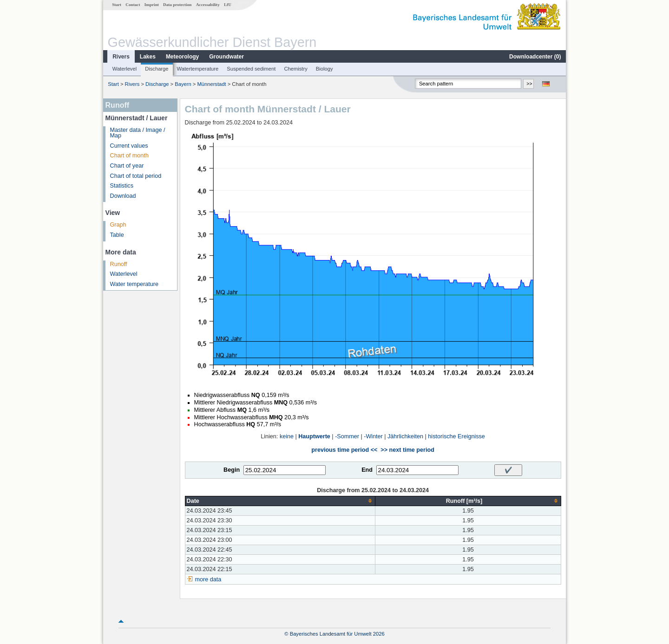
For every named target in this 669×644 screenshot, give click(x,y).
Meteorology (182, 57)
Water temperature (134, 284)
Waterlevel (125, 69)
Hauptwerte (314, 436)
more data (208, 579)
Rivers (121, 57)
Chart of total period (136, 176)
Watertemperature (198, 69)
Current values (129, 146)
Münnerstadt (211, 84)
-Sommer (347, 436)
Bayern (183, 84)
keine (287, 436)
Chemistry (295, 69)
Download (123, 196)
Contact (133, 5)
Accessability (208, 5)
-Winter (373, 436)
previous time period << (344, 450)
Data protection (177, 5)
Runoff (119, 264)
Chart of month (129, 156)
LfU (228, 5)
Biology (325, 69)
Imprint (152, 5)
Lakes (148, 57)
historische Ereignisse (456, 436)
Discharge (157, 69)
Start (117, 5)
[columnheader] (280, 501)
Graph (118, 225)
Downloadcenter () (535, 57)
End (367, 470)
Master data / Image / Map (138, 133)
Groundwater (226, 57)
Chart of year (127, 166)
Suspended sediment (251, 69)
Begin (232, 470)
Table (117, 235)
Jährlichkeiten (405, 436)
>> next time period (407, 450)
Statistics (122, 186)
